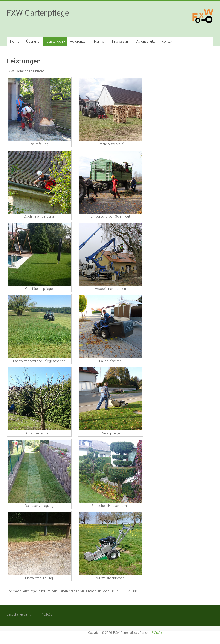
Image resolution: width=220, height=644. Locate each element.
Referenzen (79, 41)
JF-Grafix (156, 633)
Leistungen (55, 41)
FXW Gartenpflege (38, 13)
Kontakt (167, 41)
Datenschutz (145, 41)
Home (15, 41)
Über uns (33, 41)
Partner (100, 41)
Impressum (121, 41)
